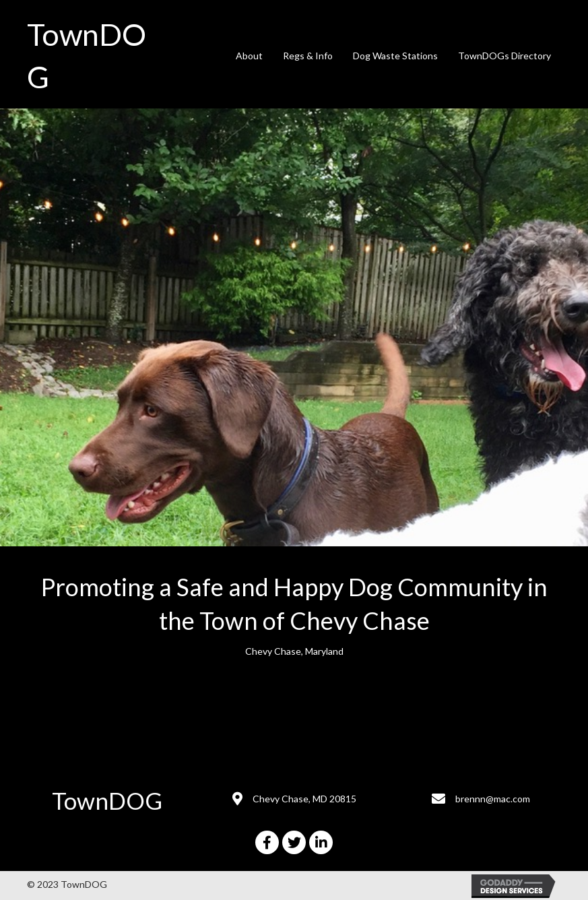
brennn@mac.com (493, 799)
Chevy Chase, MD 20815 (304, 799)
